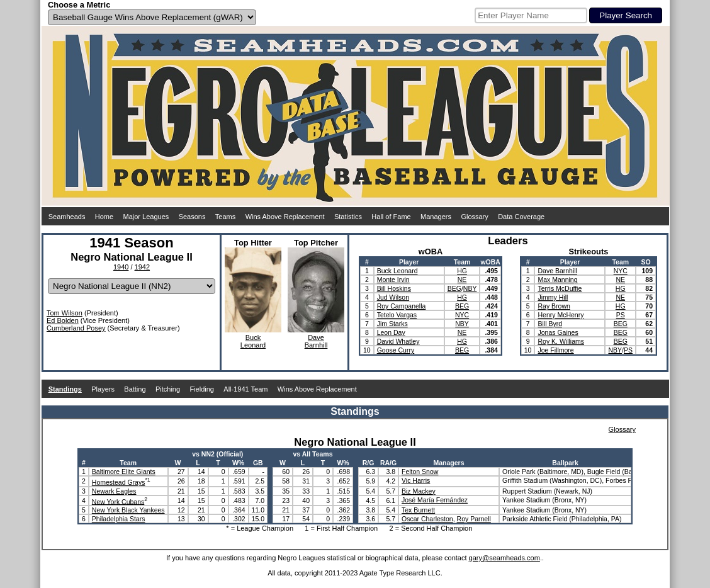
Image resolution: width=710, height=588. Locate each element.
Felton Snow (420, 472)
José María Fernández (435, 500)
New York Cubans (118, 501)
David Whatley (398, 341)
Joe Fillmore (555, 350)
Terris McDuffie (560, 288)
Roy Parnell (474, 519)
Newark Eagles (114, 491)
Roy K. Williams (561, 341)
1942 (142, 267)
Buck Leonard (397, 271)
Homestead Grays (119, 482)
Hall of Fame (391, 217)
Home (104, 217)
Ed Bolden (63, 320)
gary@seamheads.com (504, 558)
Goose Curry (396, 350)
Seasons (192, 217)
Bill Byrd (550, 324)
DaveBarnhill (316, 341)
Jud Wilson (393, 297)
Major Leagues (146, 217)
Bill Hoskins (394, 288)
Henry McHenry (561, 315)
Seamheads (67, 217)
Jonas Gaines (558, 332)
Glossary (474, 217)
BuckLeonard (253, 341)
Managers (436, 217)
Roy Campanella (402, 306)
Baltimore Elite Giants (124, 472)
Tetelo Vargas (397, 315)
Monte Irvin (393, 280)
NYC (462, 315)
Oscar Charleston (427, 519)
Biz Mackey (419, 491)
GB (258, 463)
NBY (470, 288)
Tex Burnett (418, 510)
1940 (121, 267)
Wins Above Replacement (285, 217)
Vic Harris (416, 480)
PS (621, 315)
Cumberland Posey (76, 328)
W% (238, 463)
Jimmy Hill (553, 297)
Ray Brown (554, 306)
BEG (454, 288)
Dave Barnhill (557, 271)
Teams (225, 217)
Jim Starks (392, 324)
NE (462, 280)
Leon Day (391, 332)
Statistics (348, 217)
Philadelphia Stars (119, 519)
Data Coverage (521, 217)
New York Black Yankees (128, 510)
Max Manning (557, 280)
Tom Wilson (65, 313)
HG (462, 271)
